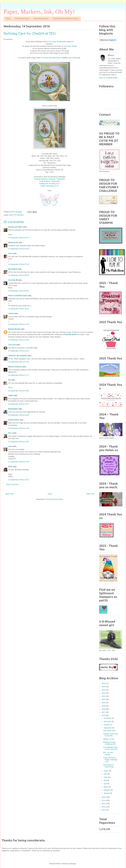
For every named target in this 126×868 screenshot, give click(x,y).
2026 (104, 683)
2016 (104, 715)
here (70, 58)
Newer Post (9, 494)
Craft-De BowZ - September (50, 181)
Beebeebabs (13, 409)
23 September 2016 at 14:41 (19, 480)
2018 (104, 709)
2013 (104, 804)
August (106, 771)
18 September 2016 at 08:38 (19, 415)
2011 (104, 810)
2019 (104, 706)
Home (8, 19)
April (106, 784)
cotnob (11, 313)
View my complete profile (108, 78)
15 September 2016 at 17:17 (19, 375)
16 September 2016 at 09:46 (19, 391)
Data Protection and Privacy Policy (66, 19)
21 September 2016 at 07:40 (19, 462)
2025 (104, 687)
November (108, 722)
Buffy (10, 467)
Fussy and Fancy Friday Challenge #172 (110, 760)
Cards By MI (13, 280)
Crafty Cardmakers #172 (50, 186)
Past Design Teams (22, 19)
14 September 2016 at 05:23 (19, 238)
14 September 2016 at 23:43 (19, 340)
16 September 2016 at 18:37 (19, 404)
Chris (10, 253)
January (107, 793)
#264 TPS (13, 215)
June (106, 777)
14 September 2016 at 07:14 (19, 264)
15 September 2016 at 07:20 (19, 362)
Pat (9, 380)
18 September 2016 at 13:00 (19, 428)
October (107, 725)
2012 (104, 807)
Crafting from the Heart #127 (50, 184)
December (108, 718)
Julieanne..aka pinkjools (18, 356)
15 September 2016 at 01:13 (19, 351)
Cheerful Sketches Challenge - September (50, 179)
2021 (104, 699)
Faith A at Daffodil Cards (18, 296)
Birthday (21, 215)
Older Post (90, 494)
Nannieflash (13, 269)
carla (10, 446)
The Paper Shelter (56, 42)
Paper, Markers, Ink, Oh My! (39, 12)
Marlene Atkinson (15, 367)
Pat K (112, 55)
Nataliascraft (13, 242)
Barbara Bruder (14, 329)
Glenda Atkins (14, 420)
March (106, 787)
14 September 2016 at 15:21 (19, 309)
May (105, 780)
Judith (11, 395)
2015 (104, 797)
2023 (104, 693)
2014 (104, 800)
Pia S (10, 433)
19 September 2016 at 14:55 (19, 442)
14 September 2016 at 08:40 (19, 275)
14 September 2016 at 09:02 (19, 291)
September (108, 728)
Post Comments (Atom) (55, 499)
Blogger (73, 864)
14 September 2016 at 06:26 (19, 249)
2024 (104, 690)
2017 (104, 712)
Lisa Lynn (12, 345)
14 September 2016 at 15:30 (19, 324)
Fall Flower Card (109, 731)
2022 (104, 696)
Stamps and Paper (15, 227)
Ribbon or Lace (109, 739)
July (105, 774)
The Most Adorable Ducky (51, 58)
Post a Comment (12, 484)
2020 (104, 703)
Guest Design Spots (41, 19)
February (107, 790)
